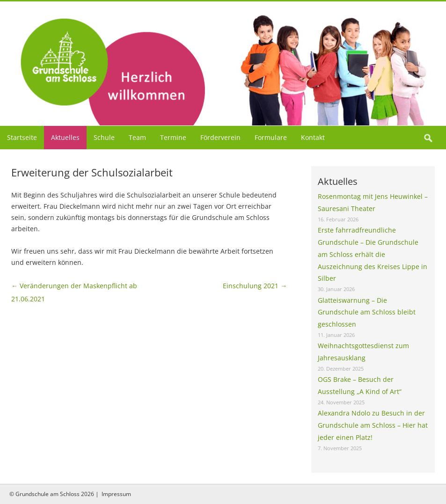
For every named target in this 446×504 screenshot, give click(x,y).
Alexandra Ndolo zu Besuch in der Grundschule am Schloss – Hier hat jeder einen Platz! (373, 425)
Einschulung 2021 (255, 286)
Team (137, 137)
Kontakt (313, 137)
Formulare (271, 137)
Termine (173, 137)
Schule (104, 137)
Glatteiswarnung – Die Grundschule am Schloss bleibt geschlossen (367, 312)
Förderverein (220, 137)
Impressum (116, 494)
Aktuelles (65, 137)
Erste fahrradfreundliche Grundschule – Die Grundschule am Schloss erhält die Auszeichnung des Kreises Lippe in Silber (373, 254)
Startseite (22, 137)
